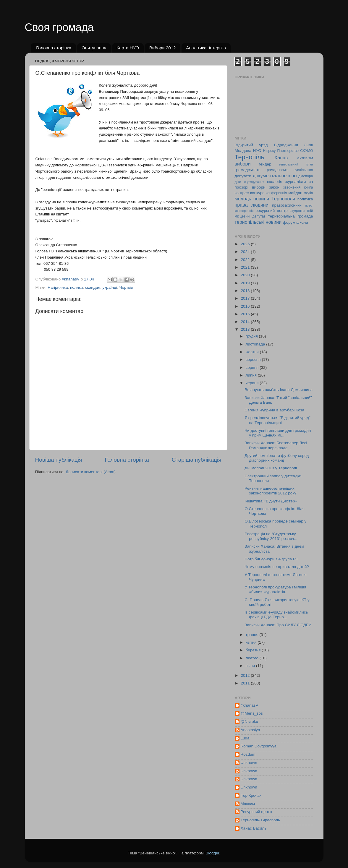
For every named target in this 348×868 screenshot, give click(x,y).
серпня (253, 368)
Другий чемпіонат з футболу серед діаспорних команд (277, 458)
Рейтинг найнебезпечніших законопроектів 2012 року (270, 491)
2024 (246, 252)
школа (302, 222)
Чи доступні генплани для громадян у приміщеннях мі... (278, 433)
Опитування (94, 48)
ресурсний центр (272, 211)
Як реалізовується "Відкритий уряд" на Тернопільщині (277, 420)
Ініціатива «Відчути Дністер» (271, 501)
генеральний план (296, 164)
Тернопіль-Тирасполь (260, 820)
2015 (246, 314)
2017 (246, 298)
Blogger (213, 853)
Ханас (281, 158)
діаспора (306, 176)
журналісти (296, 182)
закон (274, 187)
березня (254, 650)
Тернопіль (250, 157)
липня (252, 375)
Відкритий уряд (251, 145)
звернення (292, 187)
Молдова (243, 151)
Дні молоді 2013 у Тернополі (271, 468)
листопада (256, 344)
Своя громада (59, 27)
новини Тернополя (274, 199)
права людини (252, 205)
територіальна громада (291, 216)
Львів (309, 145)
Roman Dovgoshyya (259, 746)
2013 (246, 329)
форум (289, 222)
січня (251, 666)
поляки (76, 287)
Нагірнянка (58, 287)
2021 (246, 267)
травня (253, 635)
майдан (295, 193)
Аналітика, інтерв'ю (206, 48)
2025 (246, 244)
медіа (308, 193)
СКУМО (306, 151)
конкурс (257, 193)
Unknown (249, 763)
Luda (245, 738)
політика (305, 199)
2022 (246, 260)
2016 (246, 306)
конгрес (242, 193)
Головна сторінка (54, 48)
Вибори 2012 (163, 48)
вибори (243, 164)
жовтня (253, 352)
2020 (246, 275)
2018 (246, 291)
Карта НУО (128, 48)
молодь (243, 199)
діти (238, 182)
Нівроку (269, 151)
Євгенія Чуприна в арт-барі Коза (274, 410)
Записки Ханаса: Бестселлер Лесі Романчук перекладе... (276, 445)
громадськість (248, 170)
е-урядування (254, 182)
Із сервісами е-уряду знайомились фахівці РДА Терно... (276, 615)
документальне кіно (275, 176)
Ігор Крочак (251, 795)
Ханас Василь (254, 828)
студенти (297, 211)
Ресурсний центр (256, 812)
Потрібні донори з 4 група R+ (271, 559)
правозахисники (287, 205)
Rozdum (248, 754)
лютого (253, 658)
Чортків (126, 287)
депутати (243, 176)
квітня (252, 642)
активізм (305, 158)
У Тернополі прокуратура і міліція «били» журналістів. (275, 589)
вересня (254, 360)
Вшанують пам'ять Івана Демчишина (279, 390)
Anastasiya (250, 730)
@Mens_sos (252, 713)
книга (309, 187)
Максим (248, 804)
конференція (276, 193)
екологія (275, 182)
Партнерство (288, 151)
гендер (265, 164)
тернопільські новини (258, 222)
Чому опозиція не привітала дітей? (277, 567)
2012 (246, 675)
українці (110, 287)
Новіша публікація (59, 460)
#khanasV (250, 705)
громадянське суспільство (289, 170)
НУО (257, 151)
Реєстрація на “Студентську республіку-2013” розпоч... (271, 536)
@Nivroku (249, 722)
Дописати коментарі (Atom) (91, 472)
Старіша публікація (197, 460)
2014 (246, 322)
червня (253, 383)
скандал (93, 287)
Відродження (286, 145)
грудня (252, 336)
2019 (246, 283)
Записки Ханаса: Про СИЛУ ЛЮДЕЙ (278, 625)
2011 (246, 683)
